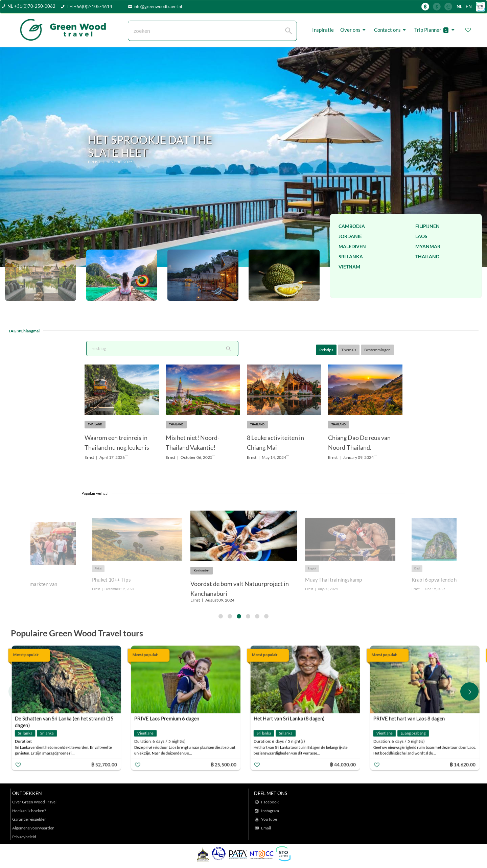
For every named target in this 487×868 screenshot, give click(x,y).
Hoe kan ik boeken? (29, 811)
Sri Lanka (351, 256)
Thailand (427, 256)
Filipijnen (427, 226)
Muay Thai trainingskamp (334, 580)
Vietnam (349, 267)
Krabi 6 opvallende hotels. (440, 580)
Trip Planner (435, 30)
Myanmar (428, 246)
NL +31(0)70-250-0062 (31, 6)
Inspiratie (323, 30)
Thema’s (349, 350)
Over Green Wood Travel (34, 802)
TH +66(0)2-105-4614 (89, 6)
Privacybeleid (24, 837)
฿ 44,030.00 (343, 764)
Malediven (352, 246)
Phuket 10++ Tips (111, 580)
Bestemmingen (377, 350)
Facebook (270, 802)
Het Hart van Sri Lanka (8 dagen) (289, 718)
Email (266, 828)
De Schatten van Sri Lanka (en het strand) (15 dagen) (64, 719)
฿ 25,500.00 (224, 764)
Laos (421, 236)
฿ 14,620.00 (462, 764)
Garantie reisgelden (29, 819)
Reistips (326, 350)
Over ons (354, 30)
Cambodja (352, 226)
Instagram (270, 811)
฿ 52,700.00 (104, 764)
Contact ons (391, 30)
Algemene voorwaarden (33, 828)
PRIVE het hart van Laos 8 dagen (409, 718)
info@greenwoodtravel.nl (158, 6)
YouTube (269, 819)
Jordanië (350, 236)
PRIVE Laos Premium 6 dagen (167, 718)
